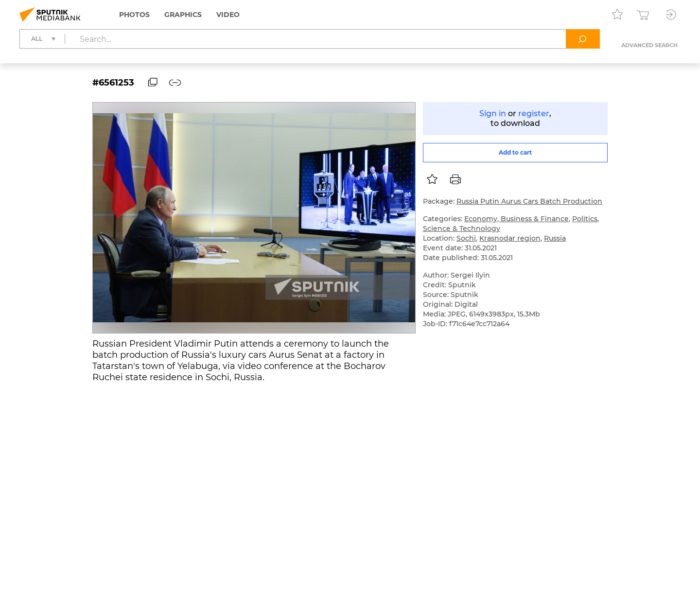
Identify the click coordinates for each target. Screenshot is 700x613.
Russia (555, 238)
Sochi (466, 238)
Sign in (493, 114)
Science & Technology (462, 228)
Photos (134, 15)
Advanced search (649, 45)
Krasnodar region (510, 238)
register (534, 114)
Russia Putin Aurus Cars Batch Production (529, 201)
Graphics (183, 15)
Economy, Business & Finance (516, 219)
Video (228, 15)
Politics (585, 219)
